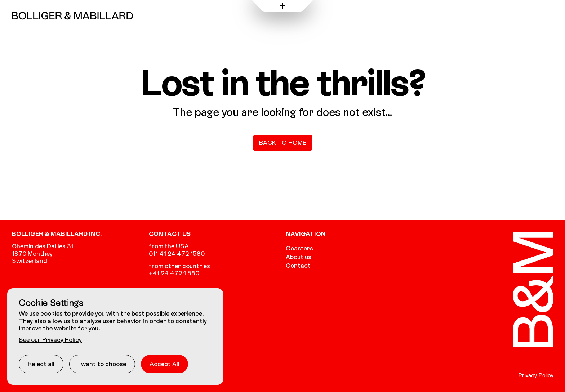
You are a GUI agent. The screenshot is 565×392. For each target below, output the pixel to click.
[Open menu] (282, 6)
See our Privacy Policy (50, 340)
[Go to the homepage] (72, 16)
